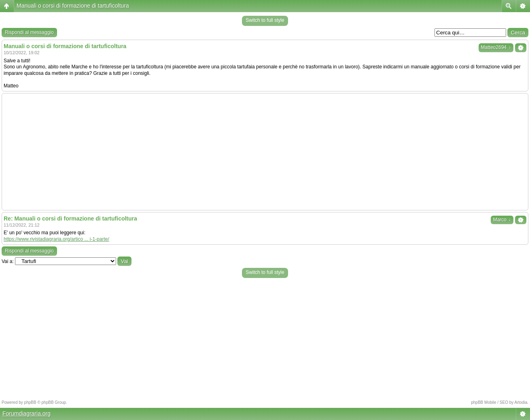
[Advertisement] (265, 152)
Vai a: (8, 261)
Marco (502, 220)
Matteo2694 (496, 47)
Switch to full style (265, 20)
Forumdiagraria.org (26, 414)
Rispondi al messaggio (29, 32)
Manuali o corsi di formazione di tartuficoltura (73, 6)
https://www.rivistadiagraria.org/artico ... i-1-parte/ (56, 239)
